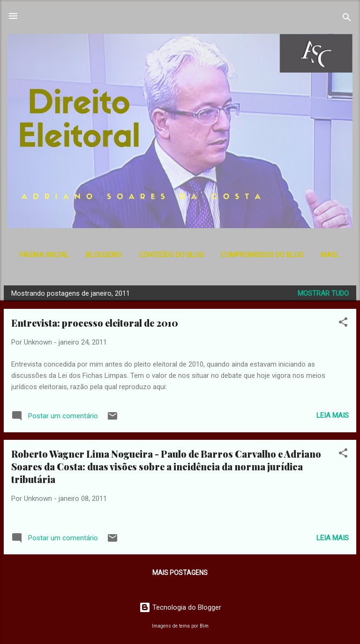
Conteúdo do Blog (171, 255)
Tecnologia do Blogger (180, 607)
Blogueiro (104, 255)
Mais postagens (180, 573)
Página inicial (44, 255)
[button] (343, 324)
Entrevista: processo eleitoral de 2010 (95, 323)
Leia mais (333, 415)
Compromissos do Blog (262, 255)
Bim (204, 626)
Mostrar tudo (323, 293)
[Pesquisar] (347, 19)
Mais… (331, 255)
